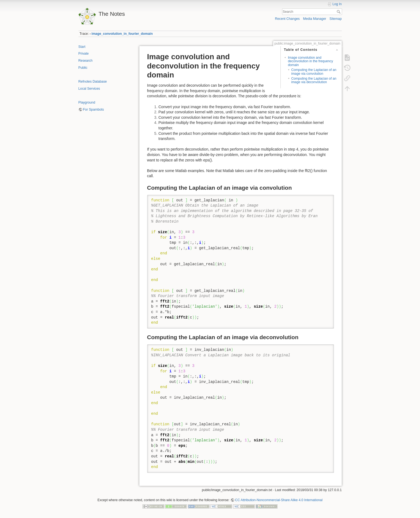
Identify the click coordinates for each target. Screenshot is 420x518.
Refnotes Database (93, 82)
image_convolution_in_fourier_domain (122, 34)
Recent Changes (287, 19)
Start (82, 47)
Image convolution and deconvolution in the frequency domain (310, 61)
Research (86, 61)
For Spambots (94, 110)
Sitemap (336, 19)
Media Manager (315, 19)
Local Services (89, 89)
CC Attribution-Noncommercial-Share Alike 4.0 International (279, 500)
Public (83, 68)
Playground (87, 102)
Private (84, 54)
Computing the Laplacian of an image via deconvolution (314, 80)
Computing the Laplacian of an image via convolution (314, 72)
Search (339, 12)
